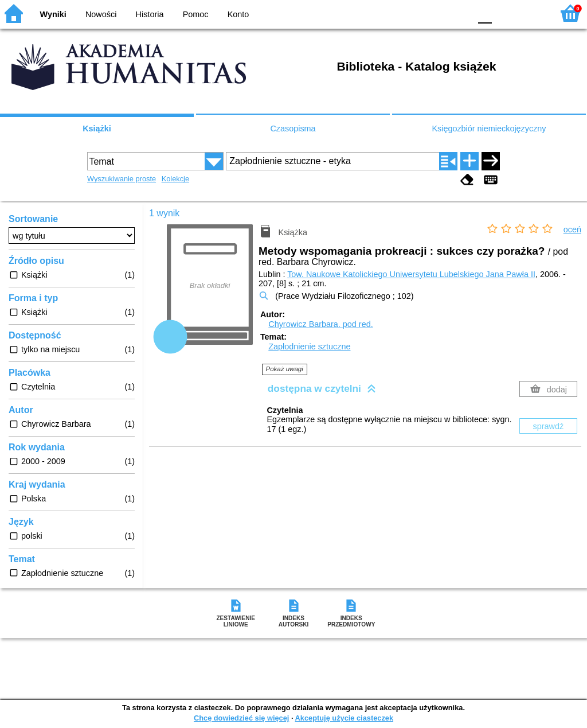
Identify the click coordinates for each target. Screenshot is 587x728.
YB (435, 13)
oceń (572, 229)
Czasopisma (293, 129)
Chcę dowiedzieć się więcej (241, 718)
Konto (238, 14)
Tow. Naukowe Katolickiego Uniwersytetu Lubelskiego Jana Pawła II (411, 274)
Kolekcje (175, 179)
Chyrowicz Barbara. (320, 324)
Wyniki (53, 14)
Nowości (101, 14)
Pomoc (196, 14)
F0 (485, 13)
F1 (505, 13)
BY (458, 13)
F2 (531, 13)
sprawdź (549, 426)
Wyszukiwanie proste (122, 179)
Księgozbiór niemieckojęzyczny (489, 129)
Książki (97, 129)
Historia (150, 14)
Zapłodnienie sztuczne (309, 347)
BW (412, 13)
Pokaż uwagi (285, 369)
